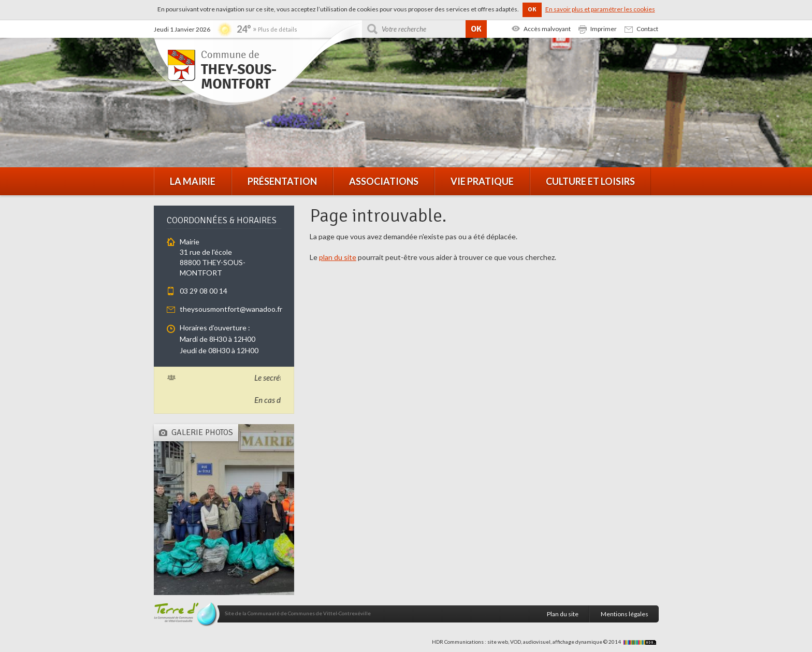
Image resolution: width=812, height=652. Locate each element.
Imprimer (604, 29)
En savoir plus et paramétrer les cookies (600, 9)
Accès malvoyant (547, 29)
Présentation (282, 181)
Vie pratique (482, 181)
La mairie (193, 181)
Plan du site (563, 614)
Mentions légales (625, 614)
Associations (384, 181)
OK (532, 10)
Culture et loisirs (590, 181)
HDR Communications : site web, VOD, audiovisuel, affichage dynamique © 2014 (545, 642)
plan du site (338, 257)
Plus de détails (278, 29)
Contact (647, 29)
